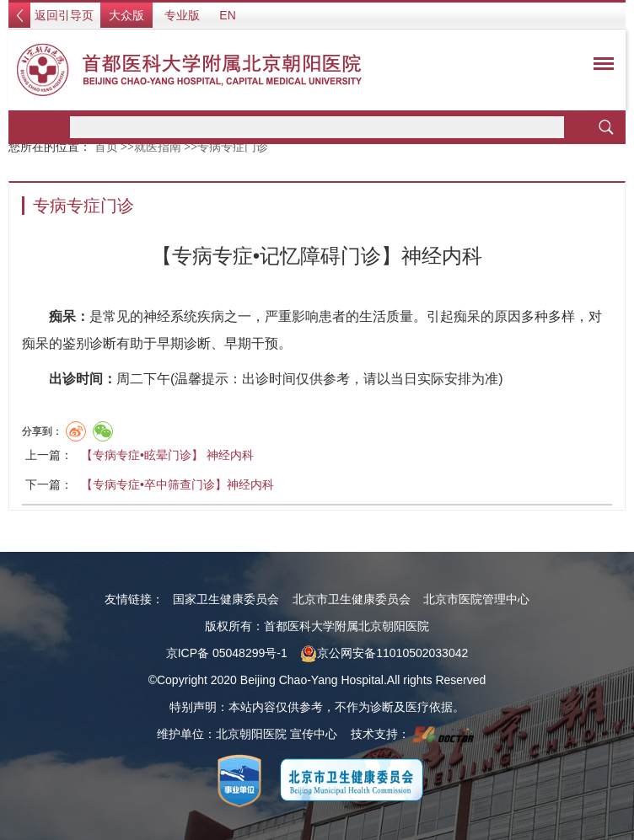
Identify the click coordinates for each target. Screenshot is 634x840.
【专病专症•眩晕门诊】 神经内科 (167, 455)
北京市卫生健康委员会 (352, 599)
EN (227, 15)
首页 (106, 147)
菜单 (599, 67)
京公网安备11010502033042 (384, 653)
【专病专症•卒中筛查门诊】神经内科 (177, 484)
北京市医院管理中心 (476, 599)
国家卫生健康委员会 (226, 599)
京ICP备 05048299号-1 (227, 653)
